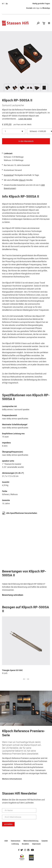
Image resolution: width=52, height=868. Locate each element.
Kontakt (29, 8)
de (7, 4)
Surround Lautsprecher (13, 105)
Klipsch (22, 180)
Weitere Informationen (12, 779)
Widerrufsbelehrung (31, 841)
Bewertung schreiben (13, 595)
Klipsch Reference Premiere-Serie (24, 733)
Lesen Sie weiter (25, 119)
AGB (6, 841)
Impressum (36, 844)
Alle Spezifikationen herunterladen (22, 513)
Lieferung (15, 844)
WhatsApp (46, 8)
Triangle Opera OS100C (12, 670)
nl (3, 4)
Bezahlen (25, 844)
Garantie (45, 841)
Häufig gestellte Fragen (41, 4)
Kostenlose (9, 175)
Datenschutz (16, 841)
